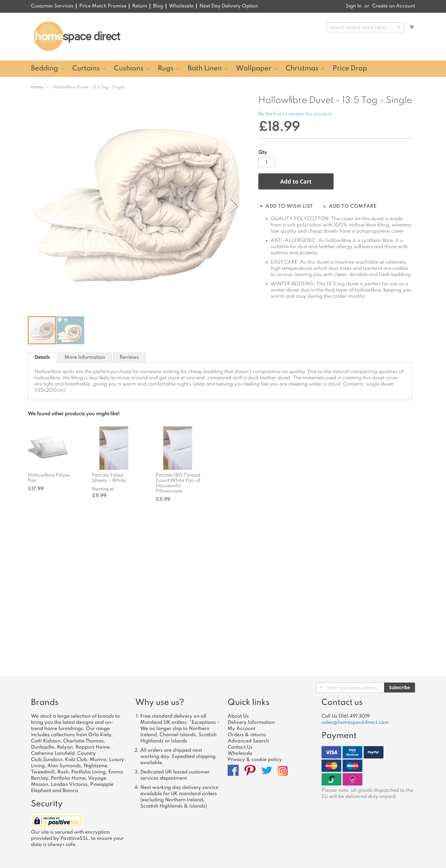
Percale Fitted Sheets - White (109, 478)
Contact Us (240, 747)
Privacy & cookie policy (255, 760)
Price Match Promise (103, 6)
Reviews (129, 358)
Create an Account (394, 6)
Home (37, 87)
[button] (70, 330)
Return (140, 6)
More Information (85, 358)
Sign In (354, 6)
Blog (158, 6)
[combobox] (365, 27)
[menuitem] (46, 69)
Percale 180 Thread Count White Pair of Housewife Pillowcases (178, 483)
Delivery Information (251, 723)
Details (42, 358)
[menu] (223, 69)
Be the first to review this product (295, 114)
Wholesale (181, 6)
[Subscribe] (400, 688)
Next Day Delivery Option (229, 6)
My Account (241, 729)
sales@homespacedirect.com (355, 723)
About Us (238, 716)
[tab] (42, 358)
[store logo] (77, 36)
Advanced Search (248, 741)
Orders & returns (247, 735)
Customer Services (52, 6)
